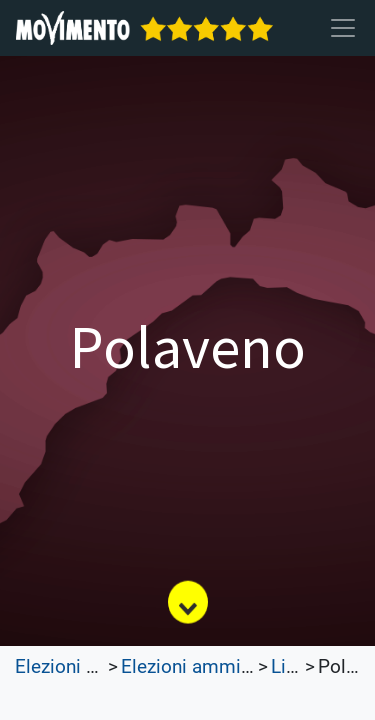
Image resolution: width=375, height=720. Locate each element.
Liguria (299, 667)
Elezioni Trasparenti (97, 667)
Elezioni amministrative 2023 (244, 667)
